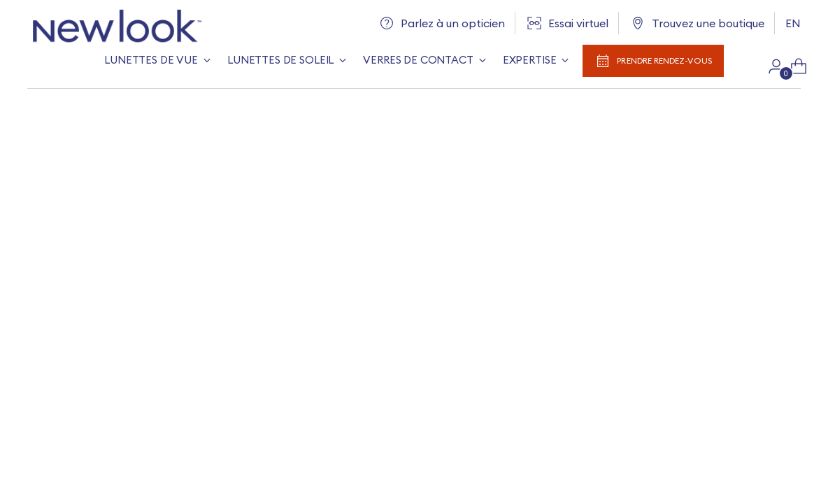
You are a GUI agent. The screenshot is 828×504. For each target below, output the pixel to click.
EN (793, 23)
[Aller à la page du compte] (771, 66)
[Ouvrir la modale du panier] (793, 66)
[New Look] (115, 26)
